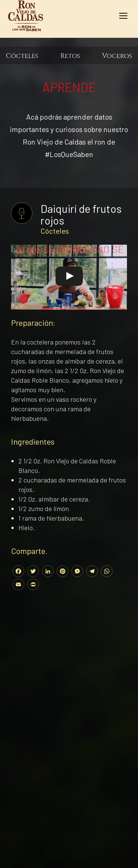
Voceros (117, 56)
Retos (70, 56)
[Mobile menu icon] (123, 16)
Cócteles (22, 56)
